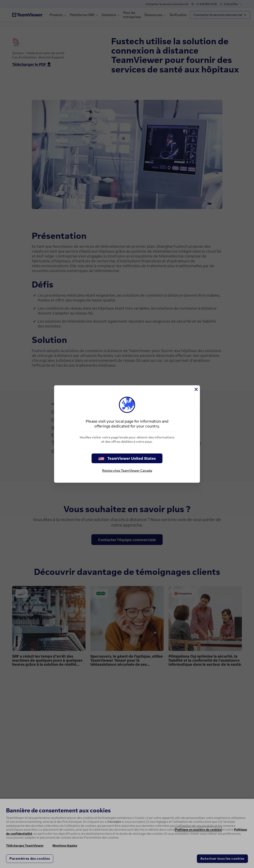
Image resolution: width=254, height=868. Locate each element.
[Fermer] (196, 389)
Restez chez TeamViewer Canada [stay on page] (127, 471)
